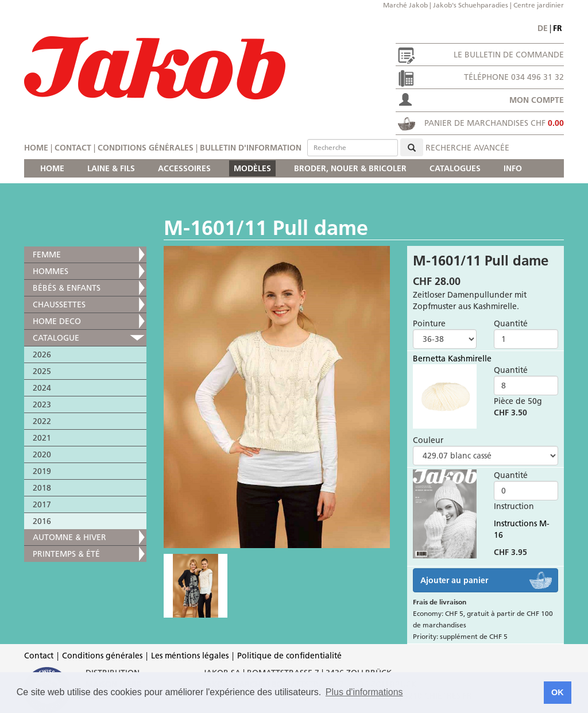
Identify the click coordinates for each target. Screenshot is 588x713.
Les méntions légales (190, 656)
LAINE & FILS (111, 168)
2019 (42, 471)
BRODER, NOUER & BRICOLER (350, 168)
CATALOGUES (455, 168)
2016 (42, 521)
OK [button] (558, 692)
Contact (73, 148)
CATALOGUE (56, 338)
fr (558, 28)
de (543, 28)
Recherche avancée (467, 148)
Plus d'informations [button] (364, 692)
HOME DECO (57, 321)
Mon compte (537, 100)
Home (36, 148)
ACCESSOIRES (184, 168)
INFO (513, 168)
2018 (42, 488)
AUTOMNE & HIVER (69, 537)
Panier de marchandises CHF (494, 123)
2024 (42, 388)
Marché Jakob (405, 5)
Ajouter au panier (454, 580)
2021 (42, 438)
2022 (42, 421)
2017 (42, 504)
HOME (52, 168)
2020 (42, 454)
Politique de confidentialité (289, 656)
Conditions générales (146, 148)
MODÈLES (252, 168)
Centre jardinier (539, 5)
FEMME (47, 255)
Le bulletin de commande (509, 55)
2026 (42, 354)
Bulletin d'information (251, 148)
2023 (42, 404)
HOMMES (51, 271)
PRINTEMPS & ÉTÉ (66, 554)
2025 (42, 371)
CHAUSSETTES (59, 305)
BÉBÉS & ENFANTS (67, 288)
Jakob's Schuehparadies (471, 5)
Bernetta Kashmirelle (452, 359)
